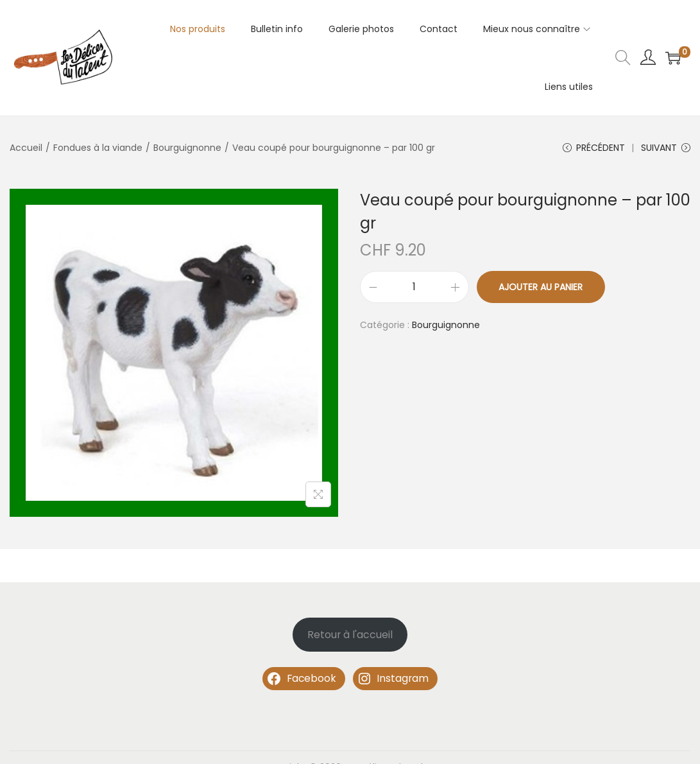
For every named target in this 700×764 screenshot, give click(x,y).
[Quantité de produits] (414, 287)
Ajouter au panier (541, 287)
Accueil (26, 148)
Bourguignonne (187, 148)
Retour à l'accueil (350, 635)
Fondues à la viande (98, 148)
